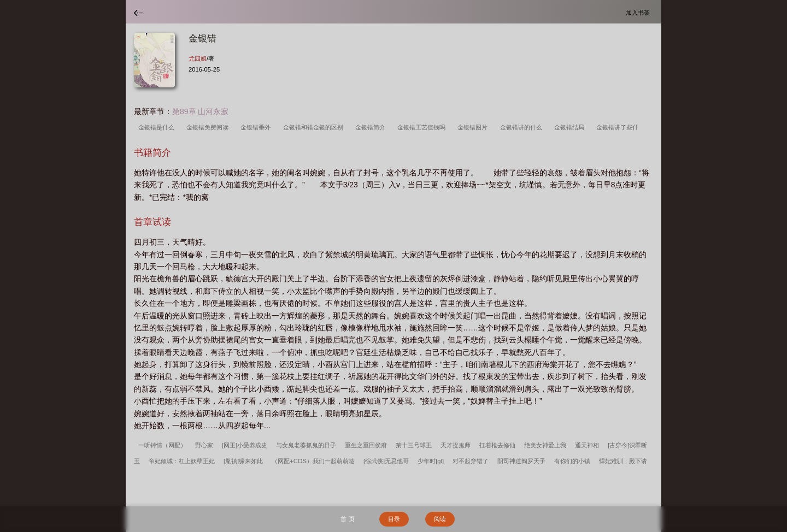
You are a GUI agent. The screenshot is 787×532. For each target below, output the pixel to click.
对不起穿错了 (471, 461)
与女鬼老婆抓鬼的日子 (306, 445)
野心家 (204, 445)
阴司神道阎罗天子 (521, 461)
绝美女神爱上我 (545, 445)
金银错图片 (474, 127)
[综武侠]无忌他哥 (386, 461)
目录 (394, 519)
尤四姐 (198, 58)
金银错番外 (257, 127)
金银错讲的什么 (523, 127)
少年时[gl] (431, 461)
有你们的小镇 (572, 461)
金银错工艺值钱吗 (423, 127)
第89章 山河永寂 (200, 111)
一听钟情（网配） (162, 445)
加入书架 (639, 12)
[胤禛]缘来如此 (243, 461)
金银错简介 (372, 127)
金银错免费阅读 (209, 127)
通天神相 (587, 445)
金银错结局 (571, 127)
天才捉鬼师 (456, 445)
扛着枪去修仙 (497, 445)
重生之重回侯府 (366, 445)
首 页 (347, 519)
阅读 (440, 519)
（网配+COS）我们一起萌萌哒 (313, 461)
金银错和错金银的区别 (315, 127)
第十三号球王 (414, 445)
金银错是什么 (158, 127)
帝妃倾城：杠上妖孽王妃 (182, 461)
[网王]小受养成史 (245, 445)
